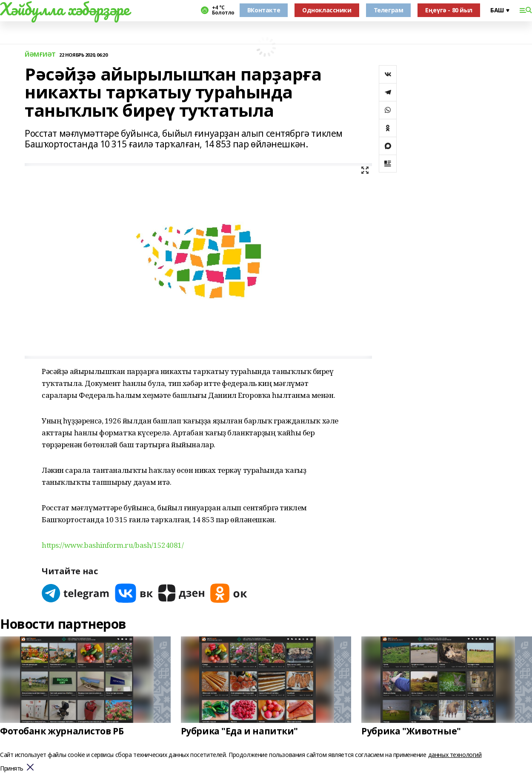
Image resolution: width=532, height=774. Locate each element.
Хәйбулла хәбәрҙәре (64, 9)
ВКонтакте (264, 10)
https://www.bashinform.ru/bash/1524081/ (113, 545)
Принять (12, 769)
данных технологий (455, 755)
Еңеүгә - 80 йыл (449, 10)
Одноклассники (327, 10)
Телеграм (389, 10)
